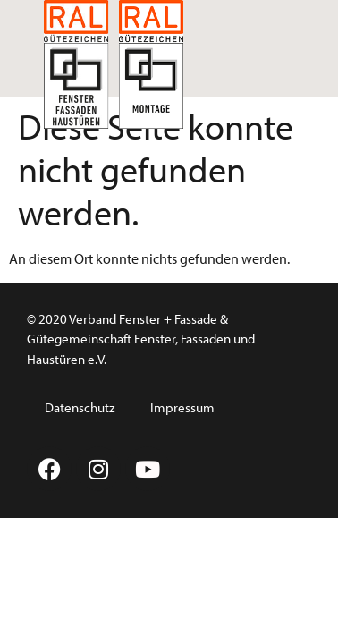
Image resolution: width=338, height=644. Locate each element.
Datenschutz (80, 407)
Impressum (182, 407)
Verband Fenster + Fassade (143, 319)
